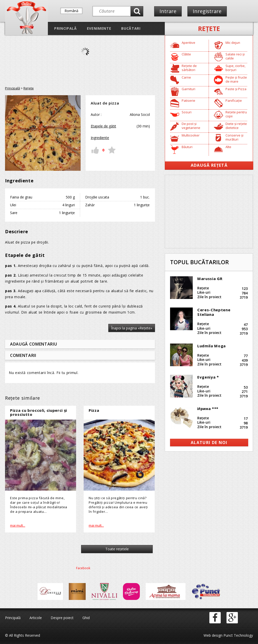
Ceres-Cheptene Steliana (214, 312)
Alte (228, 147)
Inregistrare (207, 11)
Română (71, 11)
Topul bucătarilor (199, 262)
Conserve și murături (234, 137)
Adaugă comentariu (34, 344)
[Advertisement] (209, 212)
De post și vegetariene (191, 126)
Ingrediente (100, 138)
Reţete (209, 28)
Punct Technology (238, 635)
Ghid (86, 618)
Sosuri (187, 112)
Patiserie (188, 100)
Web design (213, 635)
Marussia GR (210, 279)
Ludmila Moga (212, 346)
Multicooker (191, 135)
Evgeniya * (208, 377)
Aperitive (188, 43)
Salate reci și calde (235, 56)
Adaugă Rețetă (209, 165)
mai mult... (18, 525)
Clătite (186, 54)
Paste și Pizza (236, 89)
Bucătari (131, 28)
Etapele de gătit (103, 126)
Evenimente (99, 28)
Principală (66, 28)
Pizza (94, 410)
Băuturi (187, 147)
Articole (36, 618)
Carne (186, 77)
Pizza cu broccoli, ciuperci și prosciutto (39, 412)
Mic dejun (233, 43)
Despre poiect (62, 618)
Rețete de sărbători (189, 68)
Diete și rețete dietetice (236, 126)
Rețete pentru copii (236, 114)
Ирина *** (208, 409)
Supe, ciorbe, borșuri (235, 68)
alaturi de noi (209, 443)
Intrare (168, 11)
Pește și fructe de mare (236, 79)
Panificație (234, 100)
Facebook (83, 568)
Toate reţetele (117, 549)
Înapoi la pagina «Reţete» (132, 328)
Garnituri (188, 89)
